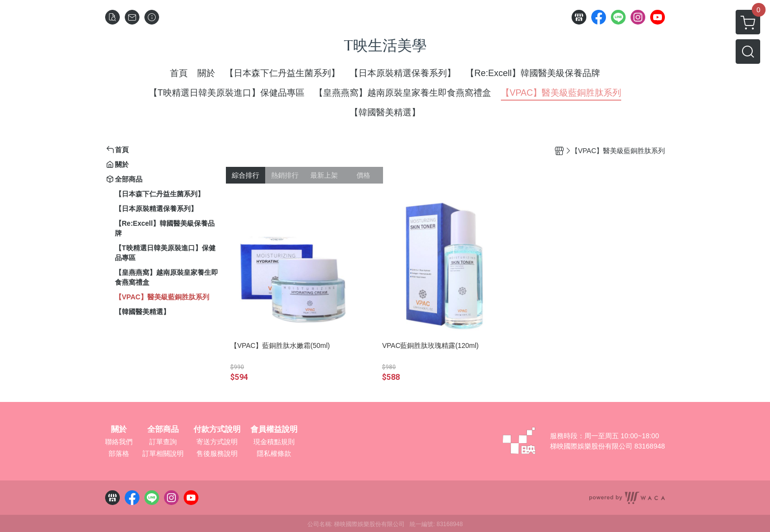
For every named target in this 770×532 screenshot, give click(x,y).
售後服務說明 (217, 453)
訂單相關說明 (163, 453)
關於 (119, 429)
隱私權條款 (274, 453)
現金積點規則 (274, 442)
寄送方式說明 (217, 442)
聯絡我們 (119, 442)
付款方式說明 (217, 429)
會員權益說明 (274, 429)
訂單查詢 (163, 442)
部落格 (119, 453)
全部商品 (163, 429)
